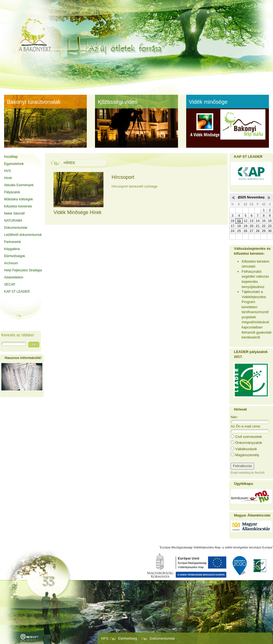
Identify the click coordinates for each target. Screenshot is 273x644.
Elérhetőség (128, 638)
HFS (105, 638)
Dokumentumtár (162, 638)
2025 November (251, 197)
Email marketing (241, 473)
